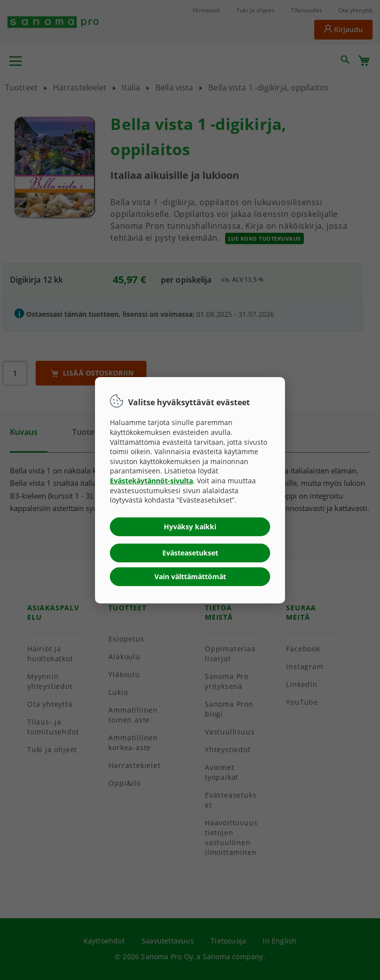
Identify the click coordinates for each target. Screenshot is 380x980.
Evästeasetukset (190, 553)
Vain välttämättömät (190, 576)
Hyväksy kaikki (190, 527)
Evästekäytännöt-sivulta (151, 481)
